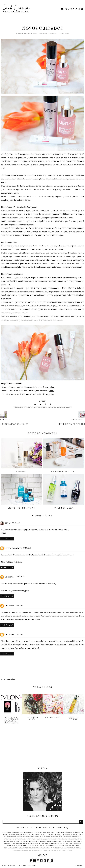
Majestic (17, 562)
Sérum (54, 34)
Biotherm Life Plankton (22, 508)
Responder (7, 539)
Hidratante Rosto (33, 34)
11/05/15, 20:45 (27, 548)
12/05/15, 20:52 (20, 577)
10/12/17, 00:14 (20, 606)
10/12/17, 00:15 (20, 634)
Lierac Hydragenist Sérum (12, 274)
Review (45, 34)
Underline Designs (29, 866)
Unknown (10, 577)
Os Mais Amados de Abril (63, 472)
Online (51, 394)
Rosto (50, 34)
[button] (64, 9)
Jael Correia (11, 866)
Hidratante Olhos (22, 34)
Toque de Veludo (74, 718)
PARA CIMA (79, 866)
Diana (8, 523)
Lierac (41, 34)
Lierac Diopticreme (9, 242)
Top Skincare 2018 (63, 508)
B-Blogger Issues (32, 718)
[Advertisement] (42, 749)
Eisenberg (22, 472)
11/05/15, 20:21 (16, 523)
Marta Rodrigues (13, 548)
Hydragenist (57, 196)
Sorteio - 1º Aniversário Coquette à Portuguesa (11, 720)
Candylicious (53, 717)
